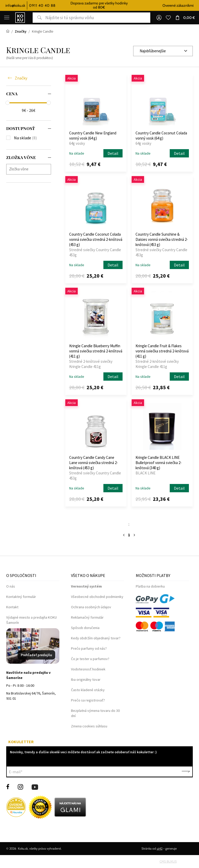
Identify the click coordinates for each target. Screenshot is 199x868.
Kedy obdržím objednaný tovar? (96, 638)
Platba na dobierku (150, 586)
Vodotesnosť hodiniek (88, 669)
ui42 (160, 848)
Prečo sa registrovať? (88, 700)
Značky (21, 78)
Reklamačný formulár (87, 617)
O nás (11, 586)
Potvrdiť (186, 772)
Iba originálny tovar (86, 679)
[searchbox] (30, 169)
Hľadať (37, 18)
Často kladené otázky (88, 690)
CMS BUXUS (168, 861)
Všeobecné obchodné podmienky (97, 597)
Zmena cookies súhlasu (89, 726)
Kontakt (12, 607)
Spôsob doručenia (85, 628)
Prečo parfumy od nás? (89, 648)
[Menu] (7, 18)
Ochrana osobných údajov (91, 607)
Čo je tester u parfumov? (90, 659)
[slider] (8, 103)
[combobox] (163, 51)
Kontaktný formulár (21, 597)
